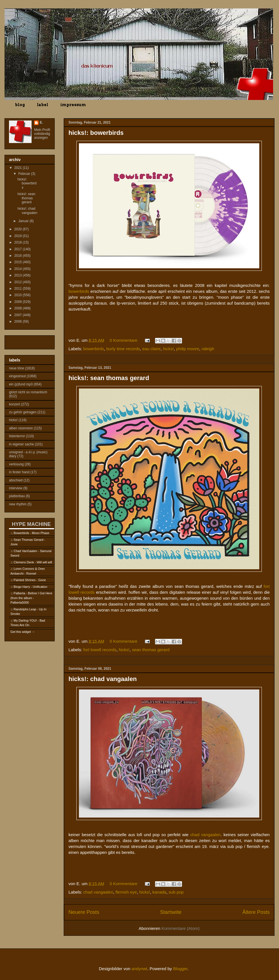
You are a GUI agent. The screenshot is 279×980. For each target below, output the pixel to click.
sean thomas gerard (151, 650)
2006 (19, 322)
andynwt (139, 969)
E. (41, 122)
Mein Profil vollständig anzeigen (42, 134)
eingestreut (17, 376)
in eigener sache (21, 444)
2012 (19, 282)
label (43, 105)
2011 (19, 289)
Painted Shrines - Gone (30, 580)
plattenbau (17, 496)
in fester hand (19, 472)
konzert (15, 404)
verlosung (16, 464)
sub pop (176, 892)
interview (16, 488)
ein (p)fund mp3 (21, 384)
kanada (159, 892)
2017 (19, 249)
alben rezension (21, 428)
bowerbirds (79, 291)
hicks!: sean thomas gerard (109, 378)
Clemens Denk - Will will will (33, 562)
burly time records (123, 349)
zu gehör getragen (23, 412)
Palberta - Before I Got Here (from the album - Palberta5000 (31, 598)
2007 (19, 315)
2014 (19, 269)
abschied (16, 480)
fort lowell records (100, 650)
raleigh (208, 349)
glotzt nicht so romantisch (28, 392)
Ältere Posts (256, 912)
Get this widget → (23, 632)
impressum (73, 105)
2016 (19, 256)
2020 (19, 229)
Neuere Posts (84, 912)
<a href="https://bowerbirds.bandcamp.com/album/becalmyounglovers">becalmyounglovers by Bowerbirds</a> (169, 322)
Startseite (171, 912)
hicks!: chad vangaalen (103, 679)
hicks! (168, 349)
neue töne (16, 368)
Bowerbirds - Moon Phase (31, 533)
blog (20, 105)
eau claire (151, 349)
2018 (19, 242)
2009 (19, 302)
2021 (19, 168)
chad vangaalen (205, 835)
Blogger (180, 969)
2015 (19, 262)
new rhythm (18, 504)
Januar (24, 221)
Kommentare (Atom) (181, 928)
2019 (19, 236)
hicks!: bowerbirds (96, 133)
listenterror (17, 436)
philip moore (188, 349)
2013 (19, 275)
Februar (25, 174)
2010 (19, 295)
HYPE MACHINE (31, 524)
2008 (19, 308)
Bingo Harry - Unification (30, 587)
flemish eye (126, 892)
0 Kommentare (123, 340)
